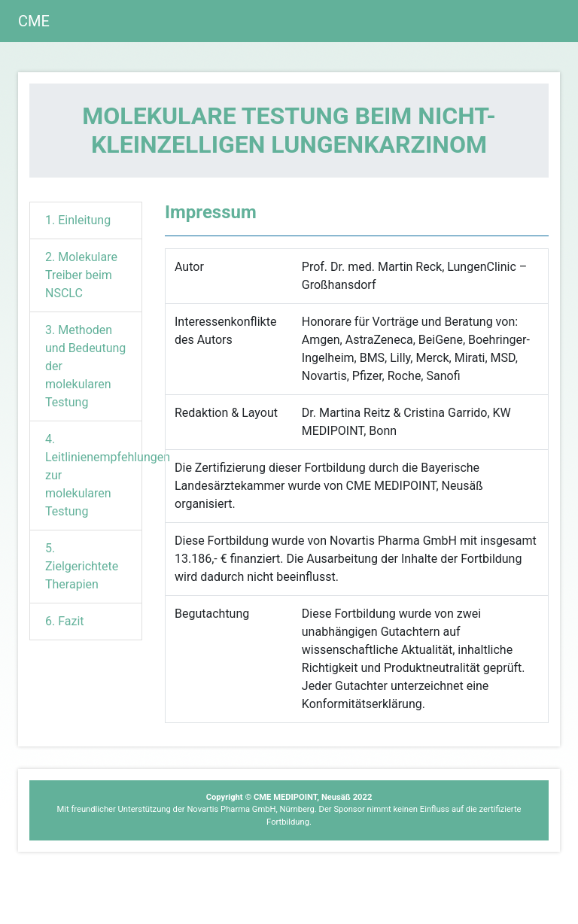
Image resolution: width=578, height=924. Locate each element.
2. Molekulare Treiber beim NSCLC (81, 275)
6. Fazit (65, 621)
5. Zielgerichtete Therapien (82, 566)
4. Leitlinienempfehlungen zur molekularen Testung (94, 475)
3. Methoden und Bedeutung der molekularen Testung (85, 366)
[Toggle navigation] (539, 21)
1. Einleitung (78, 220)
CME (34, 21)
